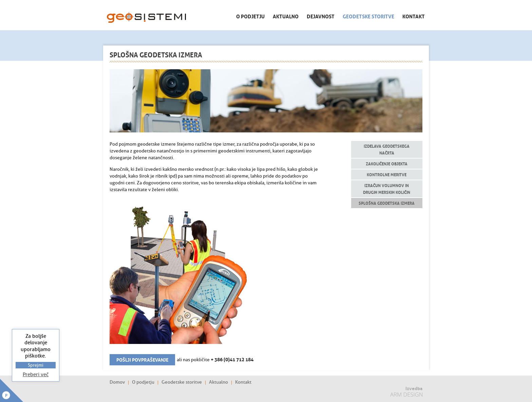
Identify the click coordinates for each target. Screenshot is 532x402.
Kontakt (414, 16)
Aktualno (286, 16)
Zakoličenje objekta (387, 163)
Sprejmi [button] (36, 365)
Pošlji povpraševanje (142, 359)
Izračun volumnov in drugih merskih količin (387, 189)
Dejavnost (321, 16)
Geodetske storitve (368, 16)
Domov (117, 382)
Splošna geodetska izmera (387, 203)
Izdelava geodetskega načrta (387, 149)
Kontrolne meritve (387, 174)
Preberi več (36, 375)
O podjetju (250, 16)
